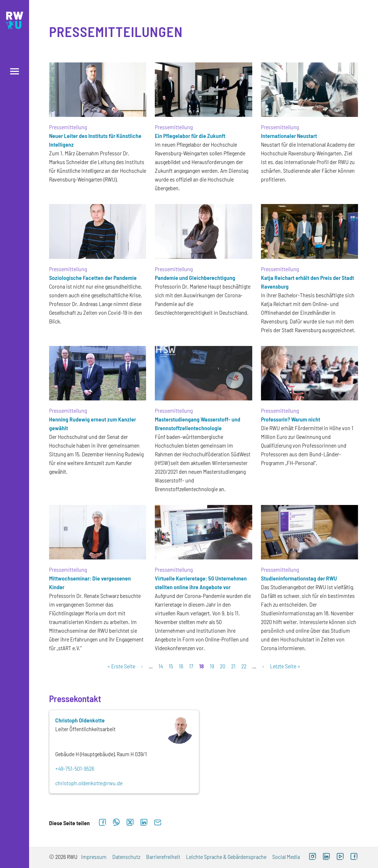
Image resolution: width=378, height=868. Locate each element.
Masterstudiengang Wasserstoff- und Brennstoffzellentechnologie (198, 423)
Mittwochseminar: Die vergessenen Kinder (90, 582)
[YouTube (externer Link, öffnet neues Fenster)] (340, 857)
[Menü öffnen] (15, 71)
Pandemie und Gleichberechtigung (195, 278)
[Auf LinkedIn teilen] (144, 823)
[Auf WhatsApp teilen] (116, 823)
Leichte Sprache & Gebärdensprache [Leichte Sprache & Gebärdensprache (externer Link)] (226, 857)
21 (233, 666)
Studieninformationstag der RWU (299, 578)
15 (171, 666)
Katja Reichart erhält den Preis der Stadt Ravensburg (307, 282)
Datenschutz (126, 857)
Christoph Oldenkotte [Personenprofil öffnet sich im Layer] (80, 720)
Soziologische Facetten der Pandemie (93, 278)
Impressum (94, 857)
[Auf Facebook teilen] (102, 823)
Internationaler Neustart (289, 136)
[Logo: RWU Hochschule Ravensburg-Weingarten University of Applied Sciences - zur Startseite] (15, 20)
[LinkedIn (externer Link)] (326, 857)
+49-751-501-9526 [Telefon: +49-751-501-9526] (75, 768)
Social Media (286, 857)
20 (223, 666)
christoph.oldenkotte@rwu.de (89, 783)
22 (244, 666)
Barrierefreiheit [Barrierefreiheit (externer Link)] (163, 857)
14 (161, 666)
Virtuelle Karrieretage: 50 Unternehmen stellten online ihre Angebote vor (201, 582)
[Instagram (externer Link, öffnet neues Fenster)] (313, 857)
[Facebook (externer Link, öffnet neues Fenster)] (354, 857)
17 (191, 666)
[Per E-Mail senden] (158, 823)
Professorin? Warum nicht (291, 419)
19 (212, 666)
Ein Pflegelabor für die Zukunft (190, 136)
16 (181, 666)
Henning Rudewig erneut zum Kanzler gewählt (93, 423)
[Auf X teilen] (130, 823)
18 (202, 666)
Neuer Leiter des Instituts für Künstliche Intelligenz (95, 140)
